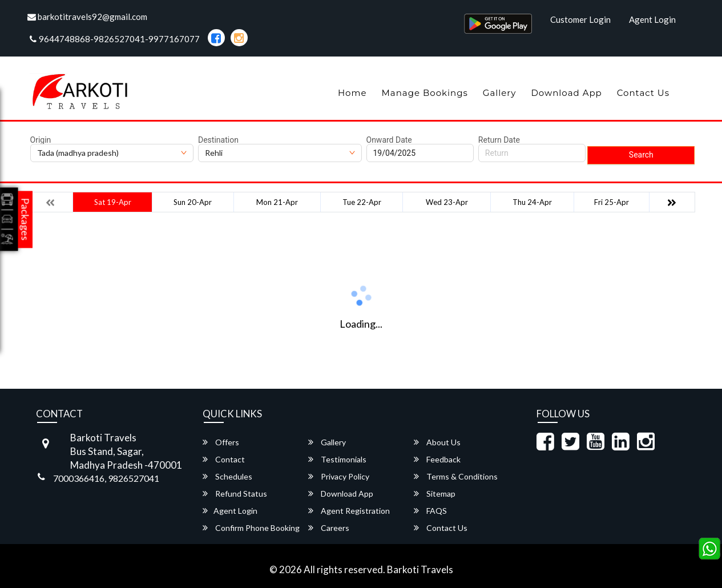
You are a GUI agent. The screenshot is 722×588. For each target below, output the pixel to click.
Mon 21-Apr (277, 202)
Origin (41, 140)
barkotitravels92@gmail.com (87, 17)
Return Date (499, 140)
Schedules (227, 476)
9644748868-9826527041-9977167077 (115, 39)
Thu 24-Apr (532, 202)
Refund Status (235, 494)
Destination (218, 140)
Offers (221, 442)
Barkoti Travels (420, 569)
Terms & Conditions (456, 476)
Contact (224, 459)
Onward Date (389, 140)
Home (352, 93)
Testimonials (337, 459)
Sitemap (435, 494)
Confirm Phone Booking (251, 528)
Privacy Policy (339, 476)
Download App (566, 93)
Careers (329, 528)
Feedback (437, 459)
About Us (437, 442)
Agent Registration (349, 511)
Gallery (500, 93)
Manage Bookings (424, 93)
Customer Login (580, 19)
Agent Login (652, 19)
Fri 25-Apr (612, 202)
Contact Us (643, 93)
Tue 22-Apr (362, 202)
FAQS (430, 511)
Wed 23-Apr (447, 202)
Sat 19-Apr (113, 202)
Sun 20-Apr (193, 202)
